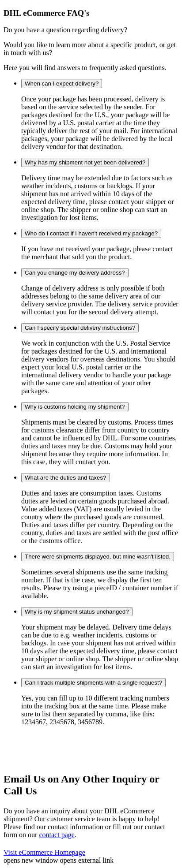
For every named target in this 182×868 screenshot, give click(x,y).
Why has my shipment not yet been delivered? (85, 162)
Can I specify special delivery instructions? (80, 328)
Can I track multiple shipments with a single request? (93, 683)
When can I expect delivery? (62, 84)
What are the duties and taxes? (66, 478)
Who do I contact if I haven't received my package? (91, 233)
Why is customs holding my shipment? (75, 407)
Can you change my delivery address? (75, 273)
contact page (57, 835)
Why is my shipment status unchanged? (77, 612)
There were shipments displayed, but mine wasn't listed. (98, 557)
